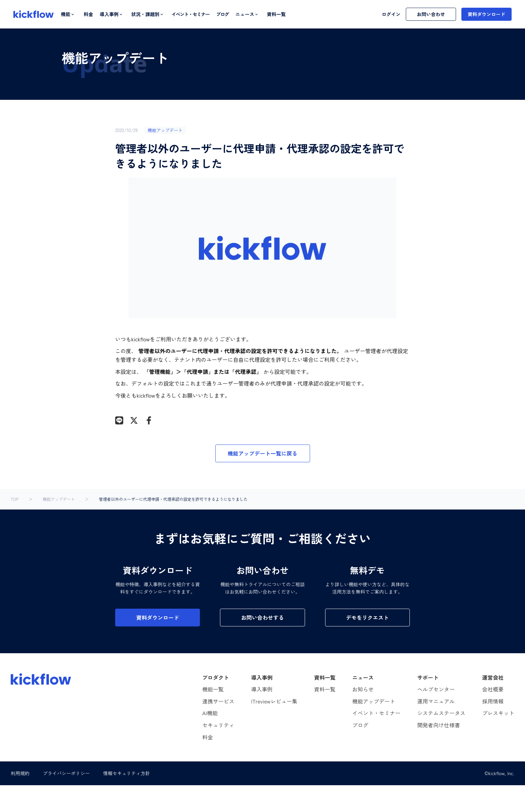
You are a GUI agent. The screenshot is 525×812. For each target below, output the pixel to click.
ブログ (222, 14)
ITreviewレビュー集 (274, 701)
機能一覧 (213, 689)
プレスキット (498, 713)
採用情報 (493, 701)
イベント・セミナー (190, 14)
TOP (15, 499)
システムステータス (441, 713)
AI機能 (210, 713)
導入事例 (262, 689)
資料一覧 (276, 14)
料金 (88, 14)
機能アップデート (59, 499)
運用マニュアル (436, 701)
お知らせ (363, 689)
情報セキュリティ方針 (127, 773)
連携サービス (218, 701)
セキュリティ (218, 725)
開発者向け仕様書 (439, 725)
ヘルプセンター (436, 689)
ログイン (391, 14)
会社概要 (493, 689)
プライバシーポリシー (66, 773)
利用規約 (20, 773)
